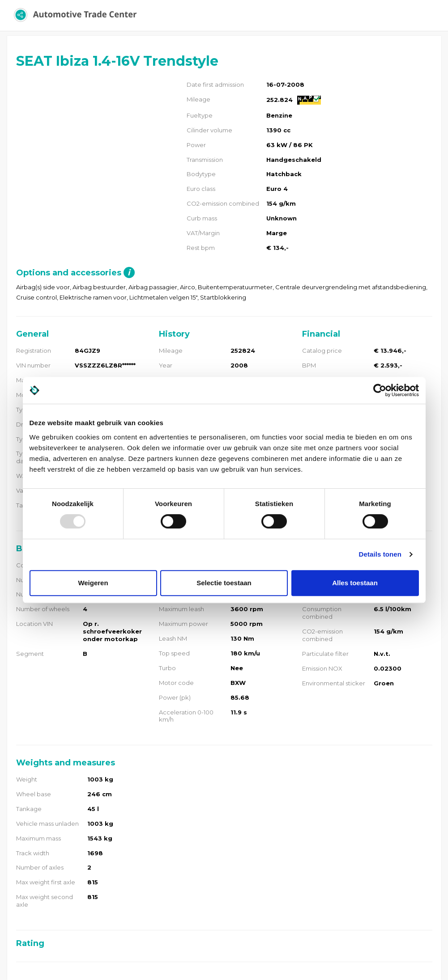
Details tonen (380, 554)
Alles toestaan (355, 583)
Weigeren (93, 583)
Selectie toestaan (224, 583)
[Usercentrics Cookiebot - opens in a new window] (380, 390)
